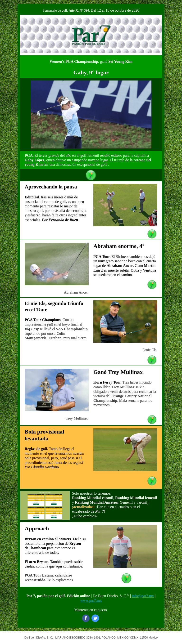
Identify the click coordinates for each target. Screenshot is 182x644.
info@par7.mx (143, 596)
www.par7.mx (91, 600)
